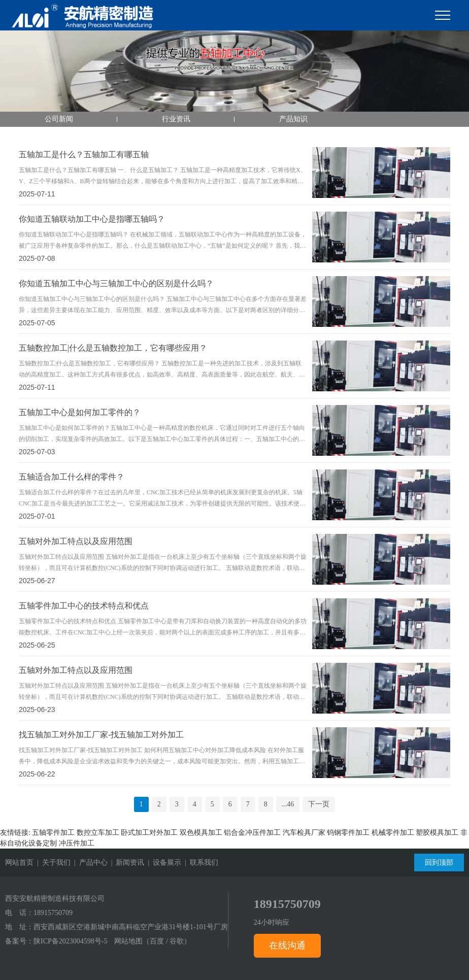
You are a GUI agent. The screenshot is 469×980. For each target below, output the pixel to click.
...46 (288, 804)
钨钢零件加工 (348, 833)
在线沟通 (287, 945)
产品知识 (293, 119)
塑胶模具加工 (437, 833)
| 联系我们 (200, 863)
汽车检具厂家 (304, 833)
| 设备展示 (163, 863)
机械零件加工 (393, 833)
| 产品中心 (89, 863)
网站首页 (19, 863)
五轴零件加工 (53, 833)
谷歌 (177, 941)
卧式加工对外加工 (149, 833)
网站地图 (128, 941)
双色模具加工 (201, 833)
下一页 (319, 804)
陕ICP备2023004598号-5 (70, 941)
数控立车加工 (98, 833)
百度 (157, 941)
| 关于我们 (52, 863)
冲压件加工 (77, 843)
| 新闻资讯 (126, 863)
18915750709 (53, 913)
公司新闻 (59, 119)
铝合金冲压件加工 (252, 833)
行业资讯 (176, 119)
